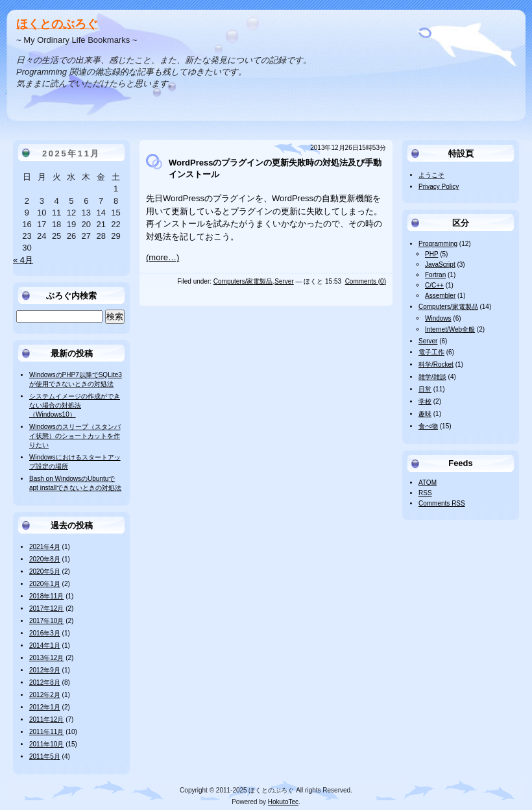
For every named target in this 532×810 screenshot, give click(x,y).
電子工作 (431, 352)
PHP (431, 254)
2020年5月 (45, 571)
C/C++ (434, 285)
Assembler (440, 296)
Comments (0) (366, 281)
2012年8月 (45, 682)
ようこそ (431, 175)
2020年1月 (45, 584)
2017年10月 (46, 621)
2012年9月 (45, 670)
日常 (425, 389)
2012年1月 (45, 707)
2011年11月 (46, 732)
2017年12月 (46, 608)
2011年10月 (46, 744)
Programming (438, 244)
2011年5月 (45, 756)
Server (284, 281)
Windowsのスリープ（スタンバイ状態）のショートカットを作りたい (75, 436)
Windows (438, 318)
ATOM (428, 483)
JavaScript (440, 264)
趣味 (425, 414)
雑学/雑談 (432, 377)
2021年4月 (45, 547)
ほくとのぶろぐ (57, 24)
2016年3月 (45, 633)
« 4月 (23, 260)
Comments (442, 503)
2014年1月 (45, 645)
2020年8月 (45, 559)
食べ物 (428, 426)
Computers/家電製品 (243, 281)
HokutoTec (283, 802)
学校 (425, 401)
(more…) (163, 257)
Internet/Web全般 (450, 329)
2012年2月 (45, 695)
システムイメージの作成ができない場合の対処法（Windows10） (75, 405)
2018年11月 (46, 596)
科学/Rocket (436, 364)
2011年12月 (46, 719)
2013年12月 (46, 658)
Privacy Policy (439, 187)
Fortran (435, 275)
